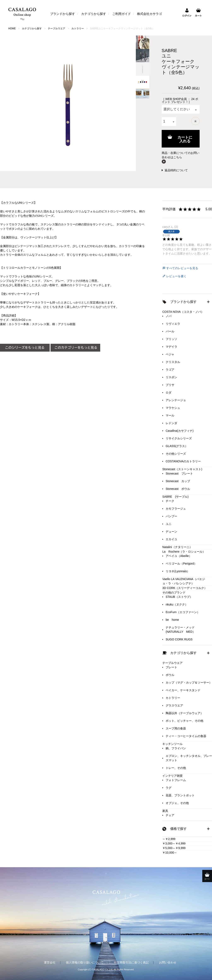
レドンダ (171, 423)
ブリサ (170, 385)
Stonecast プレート (179, 473)
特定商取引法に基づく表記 (131, 962)
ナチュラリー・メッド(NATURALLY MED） (181, 630)
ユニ (169, 524)
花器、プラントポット (180, 795)
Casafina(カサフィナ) (180, 431)
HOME (12, 29)
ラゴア (170, 370)
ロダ (169, 392)
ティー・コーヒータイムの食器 (186, 736)
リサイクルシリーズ (179, 438)
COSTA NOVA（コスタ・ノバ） (183, 312)
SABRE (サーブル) (175, 497)
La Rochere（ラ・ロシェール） (184, 552)
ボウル (170, 675)
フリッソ (171, 339)
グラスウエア (174, 705)
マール (170, 415)
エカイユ (171, 539)
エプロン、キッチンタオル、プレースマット (189, 758)
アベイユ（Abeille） (179, 556)
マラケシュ (173, 408)
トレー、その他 (176, 768)
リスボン (171, 377)
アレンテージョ (176, 400)
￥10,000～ (170, 853)
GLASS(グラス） (177, 446)
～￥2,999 (169, 839)
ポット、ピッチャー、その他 (184, 721)
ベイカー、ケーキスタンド (183, 690)
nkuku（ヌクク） (177, 604)
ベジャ (170, 354)
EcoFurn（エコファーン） (183, 612)
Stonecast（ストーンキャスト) (182, 469)
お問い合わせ (168, 962)
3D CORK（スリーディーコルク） (185, 588)
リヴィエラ (173, 324)
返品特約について (176, 170)
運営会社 (50, 962)
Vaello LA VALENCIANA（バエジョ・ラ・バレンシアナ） (184, 581)
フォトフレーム (176, 780)
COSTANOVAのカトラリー (183, 461)
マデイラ (171, 347)
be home (172, 620)
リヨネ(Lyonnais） (178, 571)
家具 (165, 811)
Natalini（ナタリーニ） (177, 547)
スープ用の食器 (176, 728)
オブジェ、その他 (177, 803)
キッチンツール (172, 744)
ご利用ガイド (122, 14)
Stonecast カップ (178, 481)
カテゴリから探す (94, 14)
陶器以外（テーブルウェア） (184, 713)
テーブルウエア (57, 29)
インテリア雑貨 (172, 776)
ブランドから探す (63, 14)
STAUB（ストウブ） (179, 597)
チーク (170, 501)
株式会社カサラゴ (149, 14)
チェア (170, 815)
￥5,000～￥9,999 (174, 848)
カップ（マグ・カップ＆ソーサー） (189, 683)
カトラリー (78, 29)
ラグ (169, 788)
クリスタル (173, 362)
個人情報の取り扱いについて (85, 962)
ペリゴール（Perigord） (181, 564)
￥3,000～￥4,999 (174, 843)
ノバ (169, 316)
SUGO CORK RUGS (179, 639)
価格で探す (178, 829)
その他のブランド (174, 592)
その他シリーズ (176, 454)
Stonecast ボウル (178, 489)
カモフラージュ (176, 509)
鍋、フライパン (176, 748)
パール (170, 331)
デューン (171, 532)
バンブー (171, 516)
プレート (171, 667)
